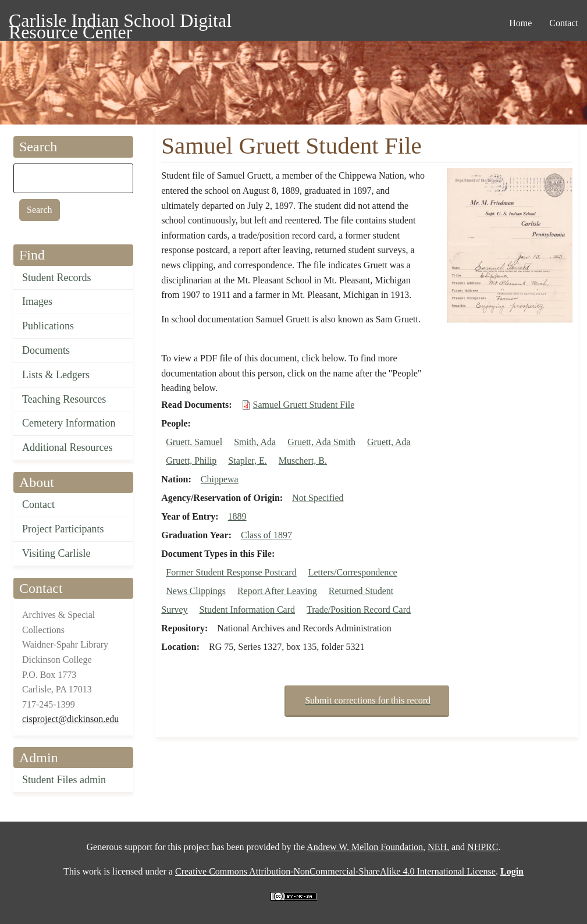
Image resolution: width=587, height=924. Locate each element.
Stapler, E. (247, 461)
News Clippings (196, 591)
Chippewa (220, 479)
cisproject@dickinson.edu (70, 719)
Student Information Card (247, 610)
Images (37, 301)
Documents (46, 350)
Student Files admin (64, 780)
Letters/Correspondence (353, 572)
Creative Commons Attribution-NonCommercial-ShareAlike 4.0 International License (335, 871)
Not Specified (318, 498)
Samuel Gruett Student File (304, 405)
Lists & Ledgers (56, 375)
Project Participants (63, 529)
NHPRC (483, 847)
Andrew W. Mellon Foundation (365, 847)
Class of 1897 (266, 535)
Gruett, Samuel (194, 442)
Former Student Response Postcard (231, 572)
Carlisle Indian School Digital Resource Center (120, 22)
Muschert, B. (303, 461)
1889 (237, 516)
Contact (38, 504)
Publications (48, 326)
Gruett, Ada (389, 442)
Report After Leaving (277, 591)
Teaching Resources (64, 399)
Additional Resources (67, 447)
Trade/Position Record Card (359, 610)
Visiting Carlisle (56, 553)
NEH (437, 847)
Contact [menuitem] (564, 23)
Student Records (57, 278)
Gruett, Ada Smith (321, 442)
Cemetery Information (69, 423)
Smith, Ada (255, 442)
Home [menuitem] (520, 23)
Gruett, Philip (191, 461)
